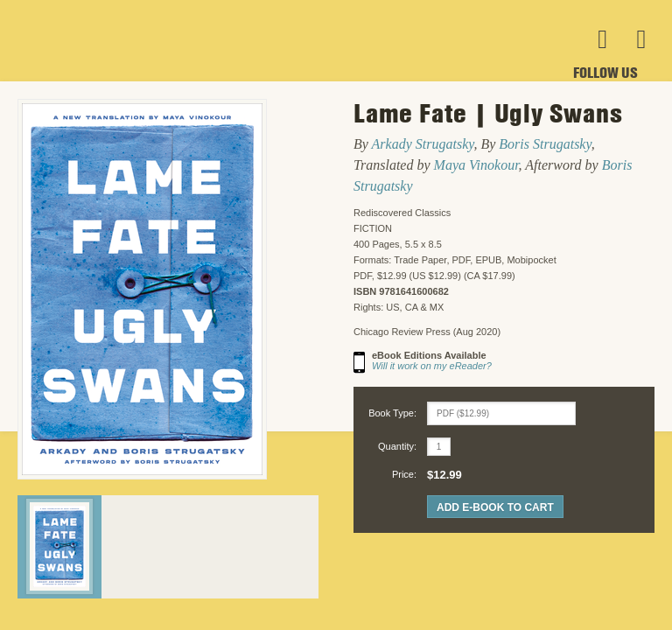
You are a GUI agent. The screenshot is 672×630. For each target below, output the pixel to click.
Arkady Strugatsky (423, 144)
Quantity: (397, 446)
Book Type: (392, 413)
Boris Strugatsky (545, 144)
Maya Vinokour (476, 165)
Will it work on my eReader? (432, 366)
